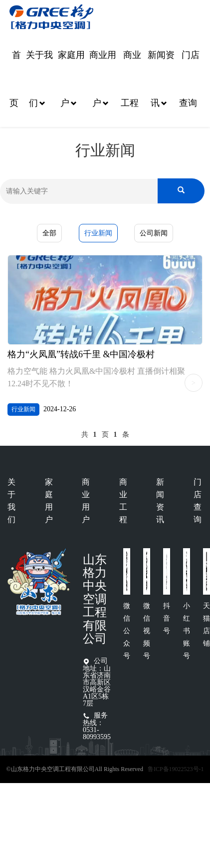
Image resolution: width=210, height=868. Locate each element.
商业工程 (123, 501)
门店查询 (198, 501)
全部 (49, 233)
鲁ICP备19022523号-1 (176, 769)
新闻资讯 (160, 501)
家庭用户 (49, 501)
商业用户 (86, 501)
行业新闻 (98, 233)
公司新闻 (154, 233)
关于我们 (11, 501)
